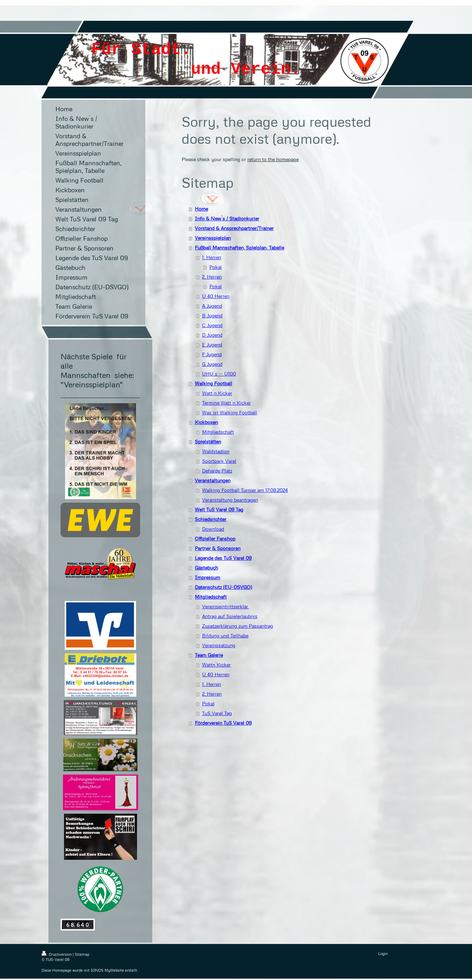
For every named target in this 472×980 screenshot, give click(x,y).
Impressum (207, 577)
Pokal (216, 267)
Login (383, 953)
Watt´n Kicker (217, 393)
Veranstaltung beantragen (230, 500)
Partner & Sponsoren (218, 548)
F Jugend (212, 354)
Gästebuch (206, 568)
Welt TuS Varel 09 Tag (219, 509)
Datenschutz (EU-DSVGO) (223, 587)
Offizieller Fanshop (215, 538)
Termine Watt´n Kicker (226, 403)
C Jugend (212, 325)
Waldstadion (216, 451)
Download (213, 529)
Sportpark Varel (219, 461)
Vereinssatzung (219, 645)
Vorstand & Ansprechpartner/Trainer (234, 228)
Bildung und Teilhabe (225, 635)
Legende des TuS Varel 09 (223, 558)
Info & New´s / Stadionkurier (227, 218)
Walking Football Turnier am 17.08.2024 (245, 490)
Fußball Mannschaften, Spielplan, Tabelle (239, 248)
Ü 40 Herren (216, 296)
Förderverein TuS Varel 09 (223, 723)
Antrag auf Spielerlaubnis (230, 616)
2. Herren (212, 277)
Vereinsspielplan (213, 238)
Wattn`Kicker (216, 665)
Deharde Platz (217, 471)
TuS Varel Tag (217, 713)
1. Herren (212, 257)
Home (201, 209)
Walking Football (214, 383)
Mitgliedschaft (218, 432)
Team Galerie (209, 655)
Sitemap (82, 954)
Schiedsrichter (211, 519)
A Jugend (212, 306)
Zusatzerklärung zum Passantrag (238, 626)
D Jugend (212, 335)
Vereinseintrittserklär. (225, 606)
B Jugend (212, 315)
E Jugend (212, 345)
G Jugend (212, 364)
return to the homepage (273, 159)
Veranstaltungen (213, 480)
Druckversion (57, 954)
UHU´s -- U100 (219, 374)
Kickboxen (206, 422)
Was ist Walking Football (230, 412)
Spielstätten (208, 442)
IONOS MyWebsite (107, 970)
